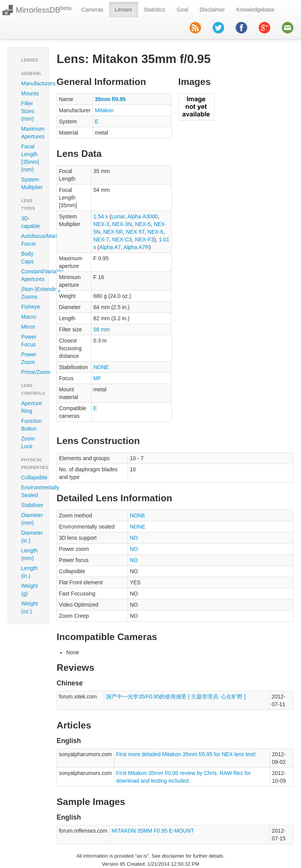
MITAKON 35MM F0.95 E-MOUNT (153, 831)
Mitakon (104, 110)
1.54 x (101, 216)
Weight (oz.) (29, 607)
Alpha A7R (136, 247)
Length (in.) (29, 572)
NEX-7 (101, 239)
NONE (101, 367)
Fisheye (31, 307)
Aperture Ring (31, 407)
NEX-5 (143, 224)
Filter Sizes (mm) (28, 111)
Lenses (124, 10)
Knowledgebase (256, 10)
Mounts (30, 93)
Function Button (31, 425)
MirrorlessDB (44, 10)
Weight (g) (29, 590)
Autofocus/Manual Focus (31, 240)
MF (97, 378)
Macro (29, 317)
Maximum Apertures (31, 133)
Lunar (118, 216)
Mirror (28, 327)
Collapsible (31, 477)
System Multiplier (31, 183)
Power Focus (29, 341)
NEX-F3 (145, 239)
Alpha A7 (110, 247)
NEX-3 (101, 224)
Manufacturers (31, 83)
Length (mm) (29, 554)
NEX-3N (122, 224)
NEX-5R (113, 232)
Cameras (92, 10)
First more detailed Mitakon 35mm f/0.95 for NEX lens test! (186, 754)
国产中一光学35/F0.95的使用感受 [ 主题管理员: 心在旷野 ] (176, 697)
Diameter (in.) (31, 537)
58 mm (102, 329)
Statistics (155, 10)
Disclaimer (212, 10)
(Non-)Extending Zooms (31, 293)
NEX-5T (135, 232)
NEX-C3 (122, 239)
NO (134, 538)
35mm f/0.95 (110, 99)
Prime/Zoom (31, 372)
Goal (183, 10)
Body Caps (27, 258)
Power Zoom (29, 358)
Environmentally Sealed (31, 491)
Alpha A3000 (143, 216)
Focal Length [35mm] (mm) (30, 158)
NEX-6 (155, 232)
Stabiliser (31, 505)
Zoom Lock (28, 442)
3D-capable (31, 222)
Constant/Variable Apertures (31, 275)
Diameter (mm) (31, 519)
